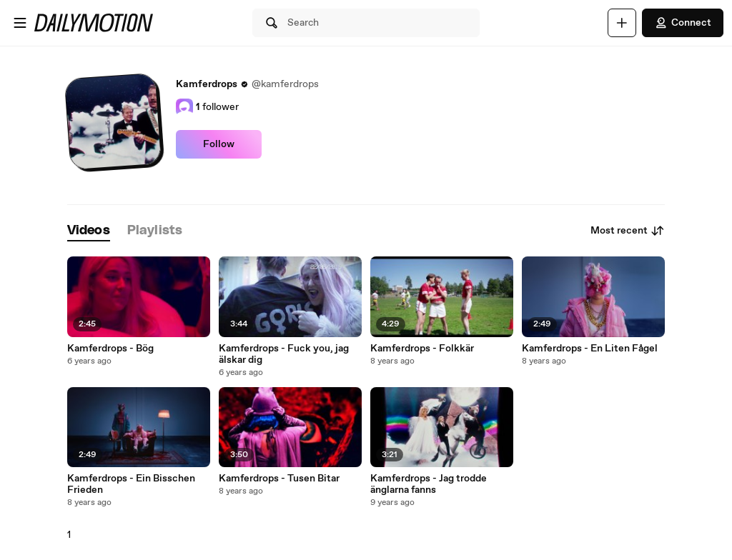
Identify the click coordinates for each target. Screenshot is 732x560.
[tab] (89, 231)
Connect (683, 23)
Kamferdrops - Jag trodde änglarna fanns (429, 484)
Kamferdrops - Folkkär (422, 349)
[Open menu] (20, 23)
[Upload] (622, 23)
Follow (219, 144)
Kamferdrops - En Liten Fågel (590, 349)
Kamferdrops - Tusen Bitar (279, 479)
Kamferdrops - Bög (110, 349)
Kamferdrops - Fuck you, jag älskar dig (284, 354)
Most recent (628, 231)
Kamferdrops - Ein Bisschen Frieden (131, 484)
